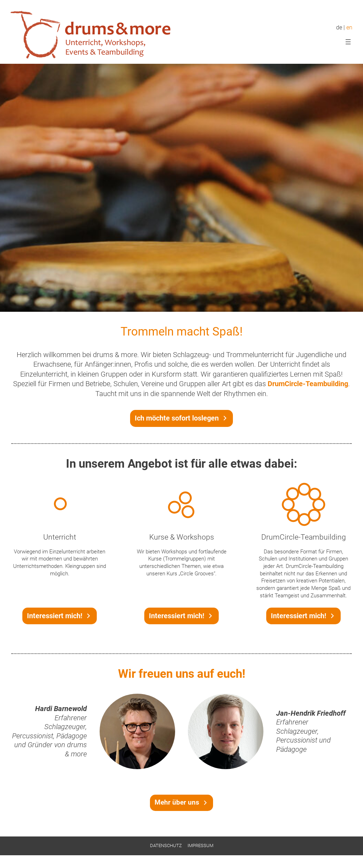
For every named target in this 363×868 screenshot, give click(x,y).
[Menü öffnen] (348, 42)
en (349, 28)
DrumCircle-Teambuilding (308, 384)
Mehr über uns (177, 802)
